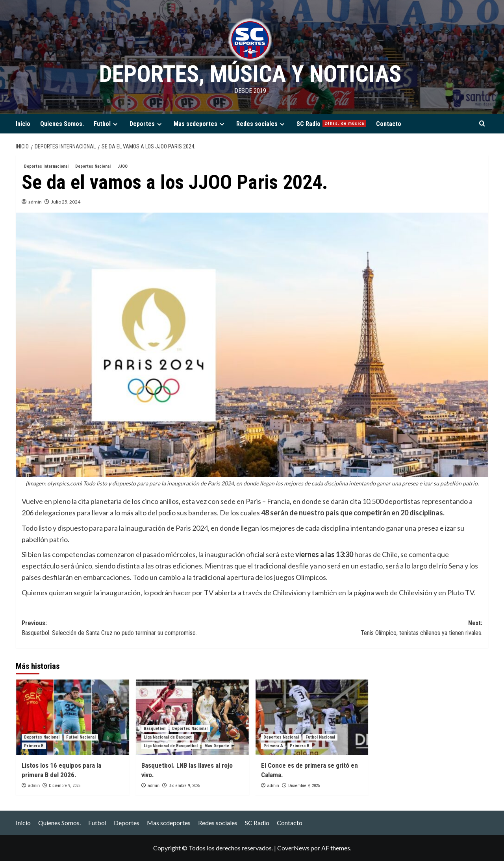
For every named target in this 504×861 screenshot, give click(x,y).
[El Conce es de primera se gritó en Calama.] (312, 717)
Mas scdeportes (200, 124)
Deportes (147, 124)
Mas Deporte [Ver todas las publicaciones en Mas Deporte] (217, 746)
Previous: (137, 629)
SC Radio (331, 124)
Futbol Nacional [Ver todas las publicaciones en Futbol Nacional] (81, 737)
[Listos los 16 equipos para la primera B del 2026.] (73, 717)
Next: (367, 629)
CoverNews (293, 848)
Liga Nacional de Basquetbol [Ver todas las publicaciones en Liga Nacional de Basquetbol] (171, 746)
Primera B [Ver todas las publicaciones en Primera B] (34, 746)
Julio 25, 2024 (66, 202)
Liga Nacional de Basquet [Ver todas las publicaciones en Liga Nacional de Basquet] (168, 737)
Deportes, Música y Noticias (250, 74)
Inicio (23, 124)
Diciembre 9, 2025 (65, 786)
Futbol (107, 124)
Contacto (389, 124)
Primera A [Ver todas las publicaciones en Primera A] (273, 746)
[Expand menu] (115, 124)
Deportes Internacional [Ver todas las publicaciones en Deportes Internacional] (46, 166)
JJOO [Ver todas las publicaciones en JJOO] (122, 166)
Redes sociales (261, 124)
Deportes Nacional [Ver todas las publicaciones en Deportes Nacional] (93, 166)
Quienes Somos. (62, 124)
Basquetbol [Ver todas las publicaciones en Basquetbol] (155, 729)
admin (35, 202)
